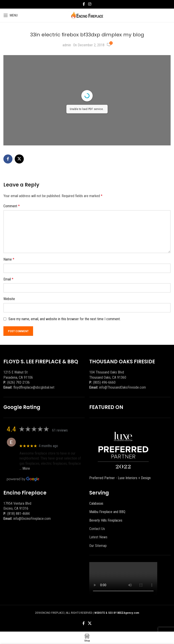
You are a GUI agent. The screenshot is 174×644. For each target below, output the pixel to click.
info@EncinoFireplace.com (32, 519)
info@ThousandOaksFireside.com (123, 387)
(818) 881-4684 (18, 514)
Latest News (98, 537)
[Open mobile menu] (11, 15)
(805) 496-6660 (104, 382)
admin (67, 45)
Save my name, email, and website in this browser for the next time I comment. (64, 319)
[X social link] (19, 159)
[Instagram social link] (90, 4)
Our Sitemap (98, 546)
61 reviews (60, 430)
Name (9, 259)
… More (25, 468)
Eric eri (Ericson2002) (36, 440)
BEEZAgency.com (128, 613)
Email (8, 279)
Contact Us (97, 529)
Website (9, 299)
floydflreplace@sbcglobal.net (34, 387)
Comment (12, 206)
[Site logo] (87, 15)
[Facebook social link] (84, 4)
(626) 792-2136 (18, 382)
